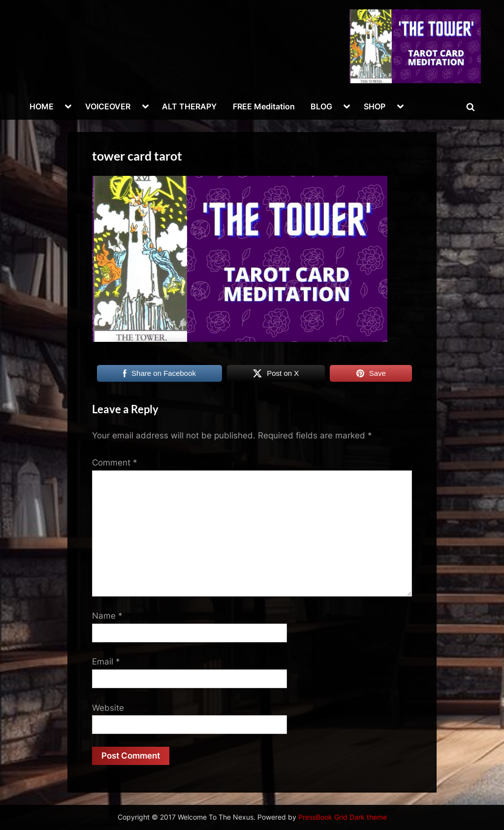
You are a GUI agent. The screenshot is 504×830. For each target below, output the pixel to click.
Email (106, 662)
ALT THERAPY (189, 106)
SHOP (375, 106)
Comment (115, 463)
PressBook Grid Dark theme (343, 817)
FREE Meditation (264, 106)
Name (107, 616)
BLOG (321, 106)
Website (108, 708)
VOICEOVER (108, 106)
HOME (42, 106)
